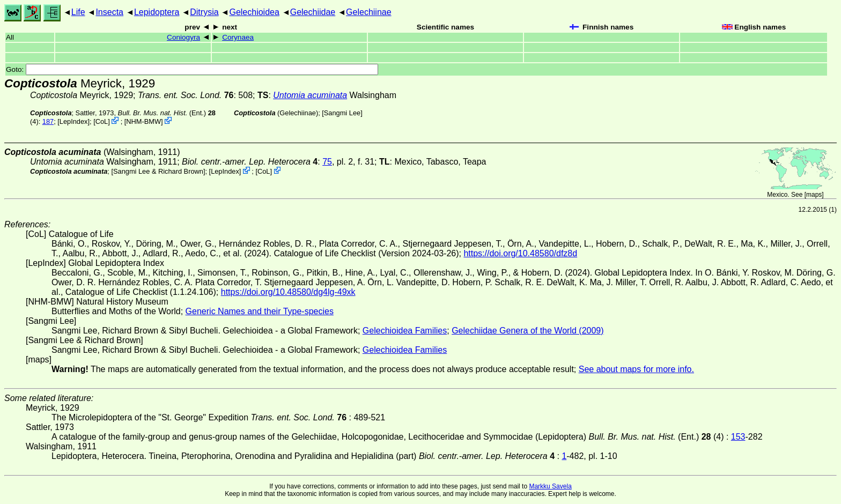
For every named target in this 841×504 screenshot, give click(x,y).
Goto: (192, 69)
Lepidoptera (157, 12)
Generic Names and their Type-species (260, 311)
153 (738, 437)
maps (814, 195)
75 (327, 162)
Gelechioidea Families (405, 331)
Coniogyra (183, 37)
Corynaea (238, 37)
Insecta (109, 12)
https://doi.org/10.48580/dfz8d (520, 253)
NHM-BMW (143, 121)
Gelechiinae (369, 12)
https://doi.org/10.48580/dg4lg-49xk (288, 292)
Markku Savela (550, 486)
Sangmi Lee (342, 113)
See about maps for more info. (636, 369)
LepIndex (74, 121)
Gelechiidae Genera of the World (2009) (528, 331)
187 (48, 121)
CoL (102, 121)
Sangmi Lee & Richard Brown (158, 171)
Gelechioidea (254, 12)
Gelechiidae (313, 12)
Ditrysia (204, 12)
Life (78, 12)
